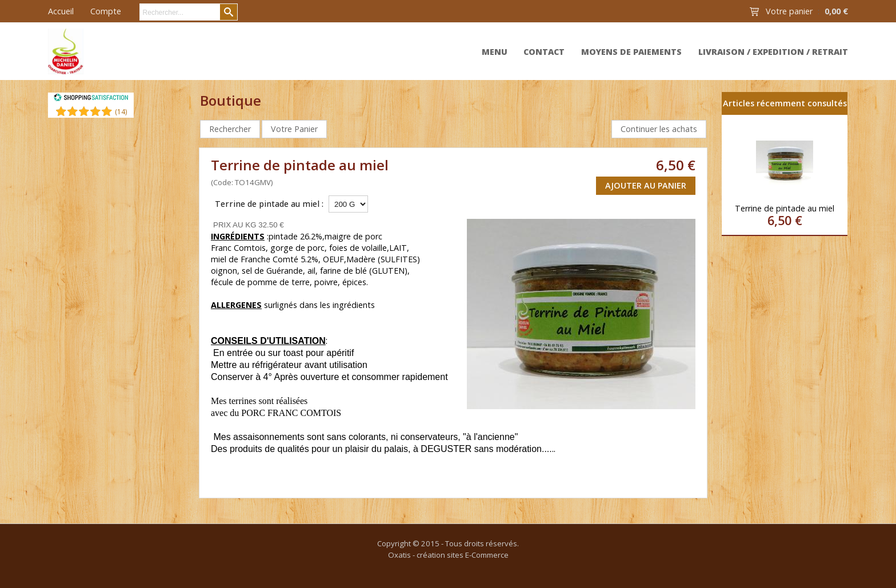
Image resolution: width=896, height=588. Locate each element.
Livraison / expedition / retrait (773, 52)
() (121, 112)
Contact (544, 52)
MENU (495, 52)
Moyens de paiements (631, 52)
